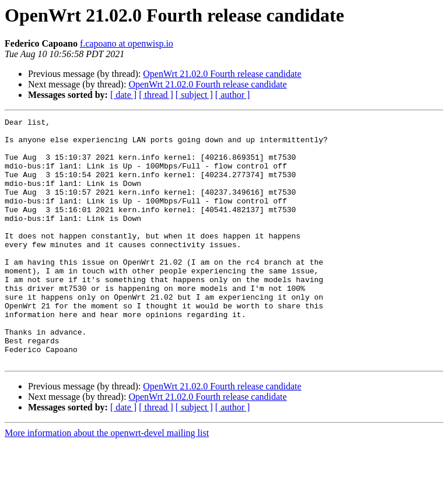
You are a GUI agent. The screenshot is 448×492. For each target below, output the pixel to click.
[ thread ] (156, 95)
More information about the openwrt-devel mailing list (107, 482)
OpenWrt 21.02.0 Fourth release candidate (222, 74)
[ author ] (233, 95)
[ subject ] (194, 95)
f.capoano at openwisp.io (127, 43)
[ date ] (123, 95)
